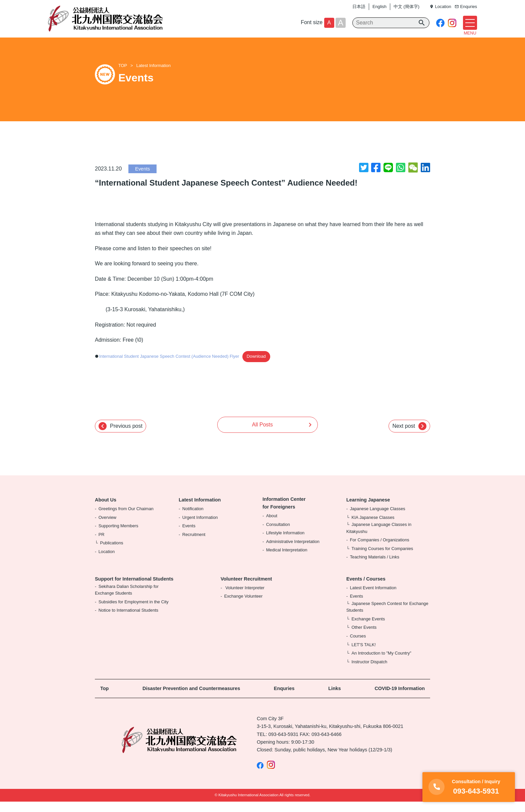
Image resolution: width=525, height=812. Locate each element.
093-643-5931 (283, 744)
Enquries (284, 699)
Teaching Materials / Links (375, 567)
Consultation (278, 534)
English (380, 7)
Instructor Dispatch (369, 672)
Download (256, 367)
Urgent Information (200, 527)
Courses (358, 646)
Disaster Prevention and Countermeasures (191, 699)
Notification (193, 519)
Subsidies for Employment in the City (134, 612)
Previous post (121, 436)
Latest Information (154, 76)
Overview (107, 527)
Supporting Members (119, 536)
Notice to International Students (129, 621)
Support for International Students (134, 589)
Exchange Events (368, 629)
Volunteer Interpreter (244, 598)
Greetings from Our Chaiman (126, 519)
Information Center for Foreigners (284, 513)
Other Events (364, 638)
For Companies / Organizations (380, 550)
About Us (106, 510)
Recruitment (194, 545)
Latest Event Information (373, 598)
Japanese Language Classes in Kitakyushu (379, 538)
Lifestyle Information (285, 543)
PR (102, 545)
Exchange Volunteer (244, 606)
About (272, 526)
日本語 (359, 7)
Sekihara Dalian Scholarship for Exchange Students (127, 600)
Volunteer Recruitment (246, 589)
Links (335, 699)
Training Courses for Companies (382, 559)
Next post (409, 436)
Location (107, 562)
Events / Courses (366, 589)
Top (104, 699)
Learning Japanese (368, 510)
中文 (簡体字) (406, 7)
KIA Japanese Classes (373, 527)
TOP (123, 76)
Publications (111, 553)
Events (142, 179)
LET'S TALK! (363, 655)
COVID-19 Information (400, 699)
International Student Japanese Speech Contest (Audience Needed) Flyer (169, 367)
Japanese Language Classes (378, 519)
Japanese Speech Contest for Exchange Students (387, 617)
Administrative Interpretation (293, 552)
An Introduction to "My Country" (381, 663)
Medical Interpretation (287, 560)
